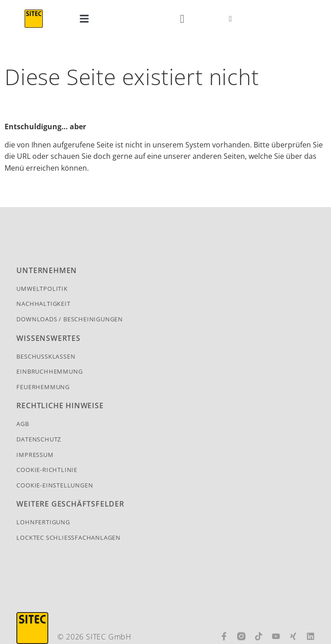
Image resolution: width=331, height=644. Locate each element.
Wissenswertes (48, 338)
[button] (84, 19)
